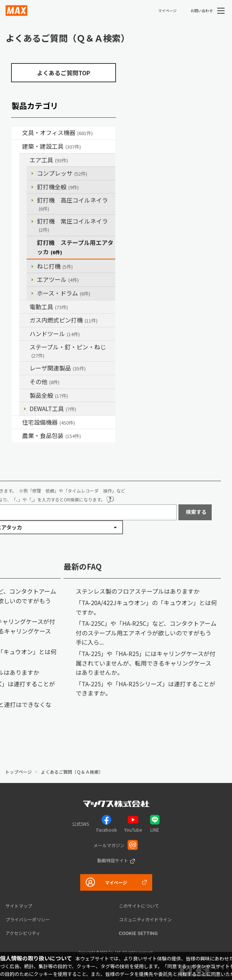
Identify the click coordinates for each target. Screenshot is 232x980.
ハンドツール (55, 334)
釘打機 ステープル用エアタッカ (75, 247)
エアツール (58, 279)
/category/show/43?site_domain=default (17, 436)
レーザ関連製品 (58, 368)
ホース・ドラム (64, 293)
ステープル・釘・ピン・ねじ (68, 351)
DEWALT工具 (53, 408)
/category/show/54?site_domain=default (24, 160)
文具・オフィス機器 (57, 132)
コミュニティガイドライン (145, 919)
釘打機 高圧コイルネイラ (72, 204)
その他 (45, 382)
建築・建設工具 (52, 146)
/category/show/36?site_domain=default (17, 422)
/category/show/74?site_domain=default (24, 334)
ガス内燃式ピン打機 (64, 320)
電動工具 (49, 307)
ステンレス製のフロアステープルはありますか (138, 591)
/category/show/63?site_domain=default (24, 307)
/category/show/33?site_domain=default (24, 320)
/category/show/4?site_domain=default (17, 133)
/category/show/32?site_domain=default (24, 368)
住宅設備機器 (49, 422)
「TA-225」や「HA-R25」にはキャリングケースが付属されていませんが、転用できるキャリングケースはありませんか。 (146, 663)
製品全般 (49, 395)
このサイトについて (139, 906)
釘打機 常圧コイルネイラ (72, 225)
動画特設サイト (113, 860)
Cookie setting (139, 933)
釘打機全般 (58, 187)
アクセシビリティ (23, 933)
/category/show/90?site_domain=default (24, 396)
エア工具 (49, 160)
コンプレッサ (62, 173)
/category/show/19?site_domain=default (24, 382)
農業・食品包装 (52, 435)
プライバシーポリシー (28, 919)
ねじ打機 (55, 266)
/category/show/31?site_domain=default (24, 347)
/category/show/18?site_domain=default (17, 146)
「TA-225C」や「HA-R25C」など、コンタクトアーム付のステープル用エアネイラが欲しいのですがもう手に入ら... (146, 633)
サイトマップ (19, 906)
